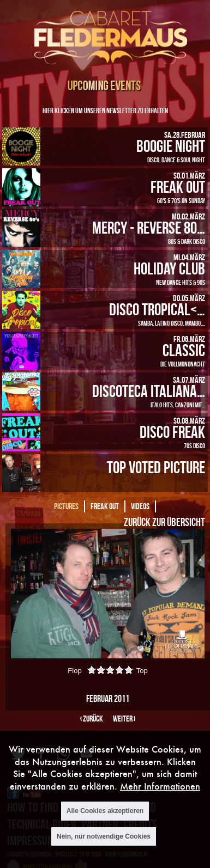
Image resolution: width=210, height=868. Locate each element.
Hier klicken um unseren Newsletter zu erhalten (105, 110)
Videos (140, 506)
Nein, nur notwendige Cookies (104, 836)
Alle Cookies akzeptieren (105, 811)
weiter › (124, 719)
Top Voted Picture (156, 467)
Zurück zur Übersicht (164, 522)
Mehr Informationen (160, 786)
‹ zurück (92, 719)
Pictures (66, 506)
